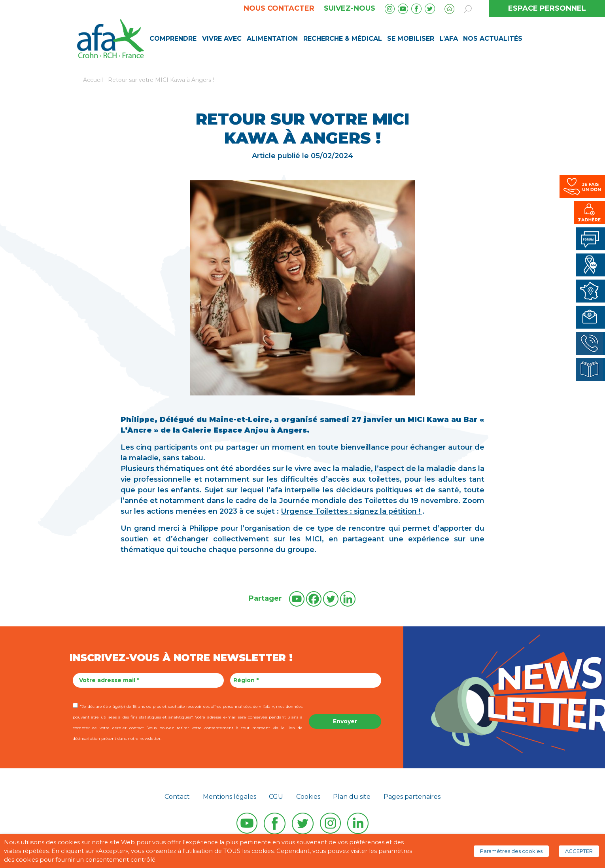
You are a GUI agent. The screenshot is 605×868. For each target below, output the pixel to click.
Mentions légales (230, 797)
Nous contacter (279, 8)
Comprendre (173, 39)
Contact (177, 797)
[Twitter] (331, 599)
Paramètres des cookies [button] (511, 851)
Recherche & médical (343, 39)
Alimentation (272, 39)
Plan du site (352, 797)
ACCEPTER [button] (579, 851)
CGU (276, 797)
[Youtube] (297, 599)
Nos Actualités (493, 39)
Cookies (308, 797)
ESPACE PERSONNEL (547, 8)
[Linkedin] (348, 599)
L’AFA (449, 39)
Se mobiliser (411, 39)
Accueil (93, 80)
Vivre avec (222, 39)
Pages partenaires (412, 797)
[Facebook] (314, 599)
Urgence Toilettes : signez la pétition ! (352, 511)
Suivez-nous (350, 8)
